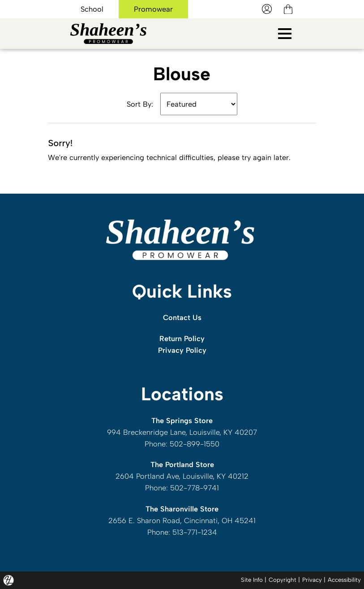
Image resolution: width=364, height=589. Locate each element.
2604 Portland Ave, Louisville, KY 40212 (182, 476)
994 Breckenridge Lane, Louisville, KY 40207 (182, 432)
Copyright (279, 580)
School (92, 9)
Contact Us (182, 317)
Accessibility (343, 580)
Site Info (247, 580)
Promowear (153, 9)
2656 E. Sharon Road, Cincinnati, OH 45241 (182, 520)
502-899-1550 (195, 444)
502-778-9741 (195, 488)
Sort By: (140, 104)
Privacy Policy (182, 350)
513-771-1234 (195, 532)
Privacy (309, 580)
